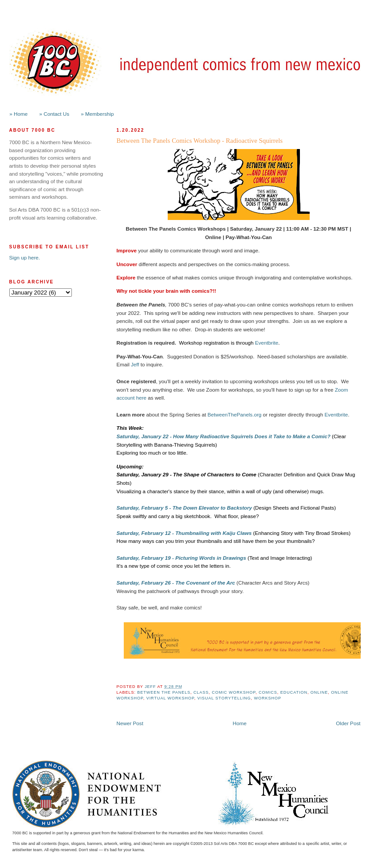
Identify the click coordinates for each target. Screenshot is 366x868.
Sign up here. (25, 257)
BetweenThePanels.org (235, 414)
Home (240, 723)
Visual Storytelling (224, 698)
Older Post (348, 723)
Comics (268, 692)
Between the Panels (164, 692)
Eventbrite (267, 343)
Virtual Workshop (170, 698)
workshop (268, 698)
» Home (18, 114)
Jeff (135, 364)
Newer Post (130, 723)
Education (294, 692)
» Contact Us (55, 114)
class (201, 692)
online (319, 692)
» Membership (97, 114)
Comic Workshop (234, 692)
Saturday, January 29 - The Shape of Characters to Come (187, 474)
